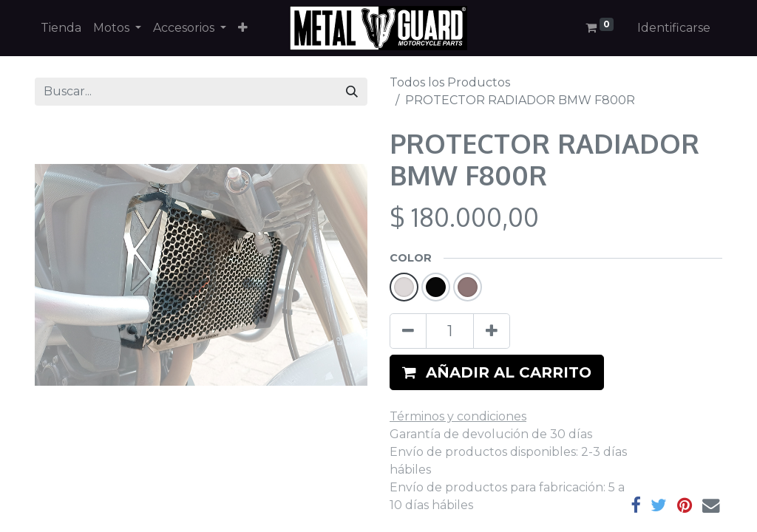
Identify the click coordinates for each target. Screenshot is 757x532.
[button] (243, 28)
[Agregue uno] (492, 331)
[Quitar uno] (408, 331)
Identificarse (674, 28)
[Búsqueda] (352, 92)
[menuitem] (61, 28)
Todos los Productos (450, 82)
